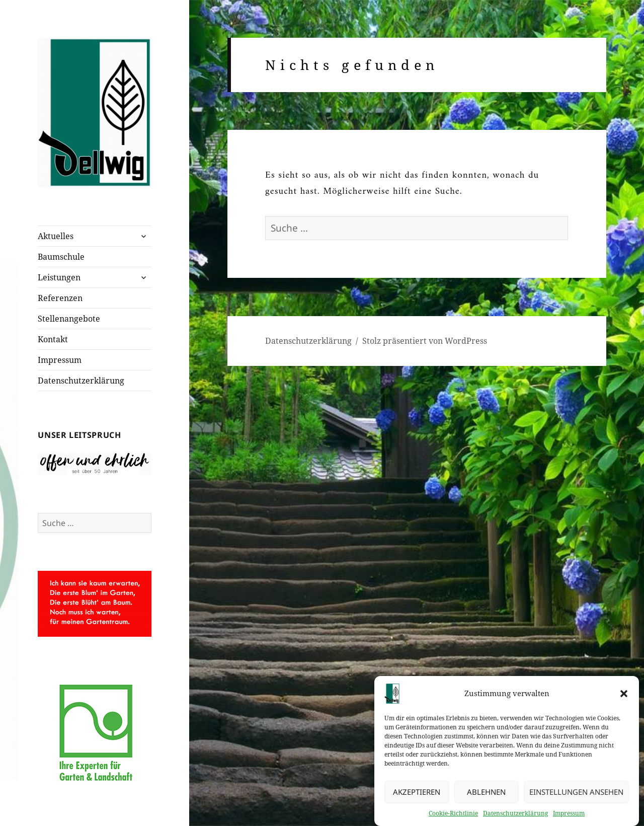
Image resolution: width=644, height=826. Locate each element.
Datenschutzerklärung (515, 815)
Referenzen (60, 298)
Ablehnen (486, 794)
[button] (624, 696)
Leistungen (59, 277)
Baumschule (61, 257)
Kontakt (53, 339)
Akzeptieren (417, 794)
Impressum (569, 815)
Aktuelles (56, 236)
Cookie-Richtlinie (453, 815)
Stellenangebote (69, 319)
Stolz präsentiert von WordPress (425, 341)
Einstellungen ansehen (576, 794)
